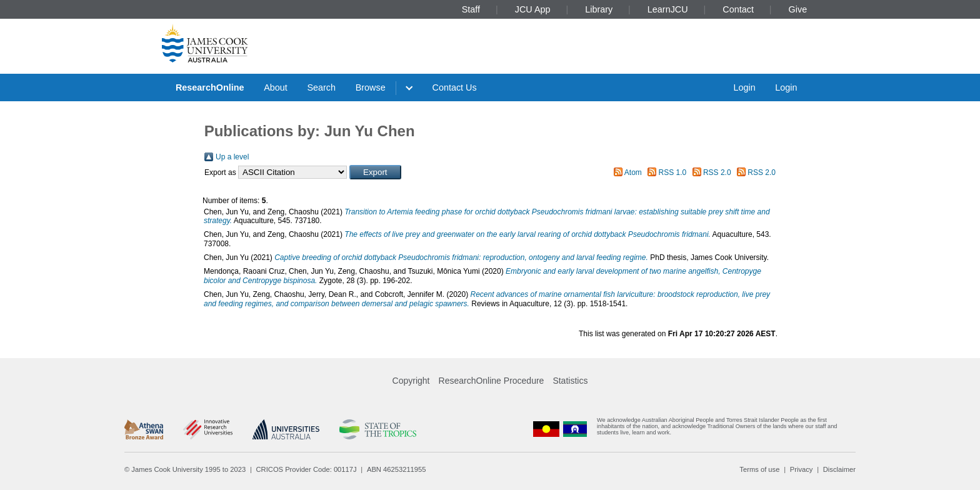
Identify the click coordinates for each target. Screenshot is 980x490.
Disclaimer (839, 469)
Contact (738, 9)
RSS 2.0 (717, 172)
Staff (471, 9)
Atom (633, 172)
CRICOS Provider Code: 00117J (307, 469)
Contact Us (455, 87)
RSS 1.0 (673, 172)
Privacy (802, 469)
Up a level (232, 157)
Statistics (570, 381)
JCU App (533, 9)
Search (321, 87)
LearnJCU (668, 9)
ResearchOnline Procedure (492, 381)
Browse (371, 87)
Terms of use (759, 469)
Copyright (411, 381)
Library (599, 9)
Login (744, 87)
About (276, 87)
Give (798, 9)
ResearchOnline (210, 87)
